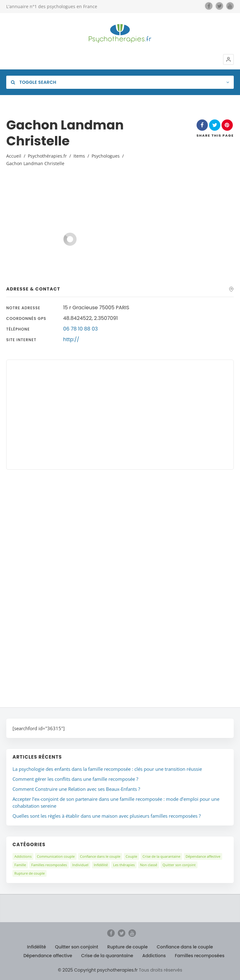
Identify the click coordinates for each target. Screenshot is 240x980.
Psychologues (106, 156)
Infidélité (101, 865)
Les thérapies (124, 865)
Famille (20, 865)
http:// (71, 339)
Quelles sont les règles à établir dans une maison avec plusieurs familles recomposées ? (107, 816)
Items (79, 156)
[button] (228, 59)
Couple (131, 856)
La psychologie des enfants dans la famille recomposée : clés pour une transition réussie (107, 769)
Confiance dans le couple (100, 856)
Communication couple (56, 856)
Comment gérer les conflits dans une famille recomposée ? (75, 779)
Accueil (14, 156)
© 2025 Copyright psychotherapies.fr (98, 970)
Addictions (23, 856)
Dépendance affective (203, 856)
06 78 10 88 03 (80, 329)
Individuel (80, 865)
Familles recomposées (49, 865)
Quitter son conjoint (179, 865)
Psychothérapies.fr (47, 156)
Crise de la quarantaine (161, 856)
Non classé (149, 865)
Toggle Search (34, 82)
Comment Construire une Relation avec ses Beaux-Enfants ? (76, 789)
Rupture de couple (30, 873)
